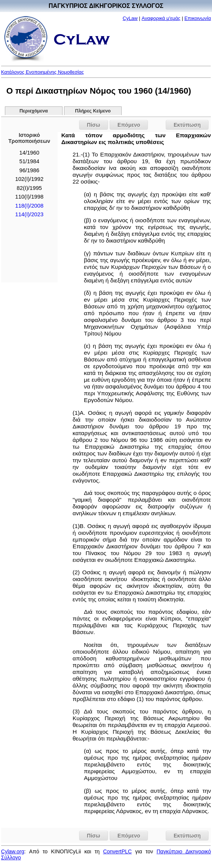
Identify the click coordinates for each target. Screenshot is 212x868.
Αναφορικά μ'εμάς (161, 18)
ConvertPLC (117, 851)
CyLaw (130, 18)
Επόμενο (129, 125)
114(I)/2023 (29, 214)
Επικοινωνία (198, 18)
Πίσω (94, 125)
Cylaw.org (13, 851)
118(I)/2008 (29, 206)
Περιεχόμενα (34, 111)
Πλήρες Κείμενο (93, 111)
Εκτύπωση (187, 125)
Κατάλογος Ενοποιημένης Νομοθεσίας (43, 72)
